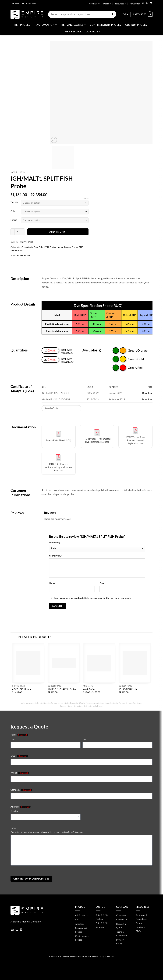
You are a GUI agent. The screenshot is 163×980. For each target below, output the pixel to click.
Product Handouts (140, 925)
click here (98, 706)
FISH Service (73, 31)
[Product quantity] (18, 232)
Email (103, 583)
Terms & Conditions (122, 934)
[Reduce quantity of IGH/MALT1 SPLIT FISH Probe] (12, 232)
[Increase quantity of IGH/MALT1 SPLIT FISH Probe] (23, 232)
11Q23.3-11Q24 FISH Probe (62, 689)
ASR (77, 920)
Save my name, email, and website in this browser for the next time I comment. (92, 598)
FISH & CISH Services (102, 925)
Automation (47, 25)
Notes (13, 828)
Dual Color (39, 247)
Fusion (53, 247)
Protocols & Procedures (142, 917)
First (13, 739)
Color (13, 211)
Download (147, 393)
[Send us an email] (143, 4)
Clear (86, 199)
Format (14, 220)
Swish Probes (17, 251)
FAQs (138, 931)
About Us (94, 4)
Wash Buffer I (90, 689)
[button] (125, 14)
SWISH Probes (24, 255)
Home (14, 172)
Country (14, 811)
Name (53, 583)
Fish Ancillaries (73, 25)
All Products (81, 915)
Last (84, 739)
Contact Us (122, 920)
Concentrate (27, 247)
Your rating (55, 542)
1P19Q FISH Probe (128, 689)
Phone (20, 773)
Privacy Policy (120, 942)
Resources (120, 4)
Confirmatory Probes (105, 25)
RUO (81, 247)
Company (21, 790)
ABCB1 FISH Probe (22, 689)
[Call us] (147, 4)
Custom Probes (136, 25)
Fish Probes (23, 25)
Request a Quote (121, 926)
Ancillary (80, 924)
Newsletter (135, 4)
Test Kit (14, 203)
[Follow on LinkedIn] (151, 4)
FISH (23, 172)
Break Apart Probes (81, 930)
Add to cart (58, 232)
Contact (93, 31)
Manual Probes (71, 247)
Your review (56, 556)
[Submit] (113, 14)
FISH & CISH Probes (102, 917)
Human (60, 247)
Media (107, 4)
